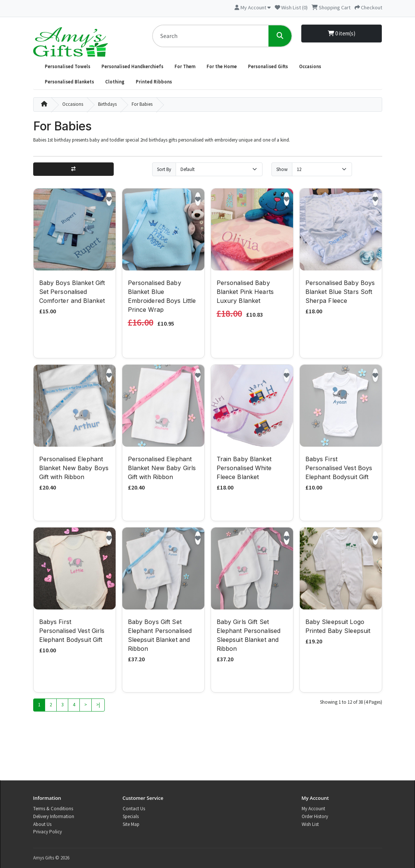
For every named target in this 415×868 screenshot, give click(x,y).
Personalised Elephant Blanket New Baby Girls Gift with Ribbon (162, 469)
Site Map (131, 824)
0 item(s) (342, 33)
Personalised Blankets (69, 82)
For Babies (142, 104)
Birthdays (107, 104)
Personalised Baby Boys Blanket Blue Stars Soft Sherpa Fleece (340, 292)
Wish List (310, 824)
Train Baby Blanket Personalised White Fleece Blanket (244, 469)
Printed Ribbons (154, 82)
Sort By (164, 169)
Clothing (115, 82)
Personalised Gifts (268, 66)
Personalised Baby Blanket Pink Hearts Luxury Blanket (245, 292)
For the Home (222, 66)
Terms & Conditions (53, 809)
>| (98, 706)
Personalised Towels (67, 66)
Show (282, 169)
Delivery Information (54, 816)
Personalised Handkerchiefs (132, 66)
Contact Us (134, 809)
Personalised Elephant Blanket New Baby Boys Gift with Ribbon (74, 469)
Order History (315, 816)
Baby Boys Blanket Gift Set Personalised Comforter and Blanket (72, 292)
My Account (313, 809)
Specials (131, 816)
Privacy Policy (48, 832)
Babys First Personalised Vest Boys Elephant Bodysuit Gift (339, 469)
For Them (185, 66)
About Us (42, 824)
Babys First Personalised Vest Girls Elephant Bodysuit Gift (72, 631)
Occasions (310, 66)
